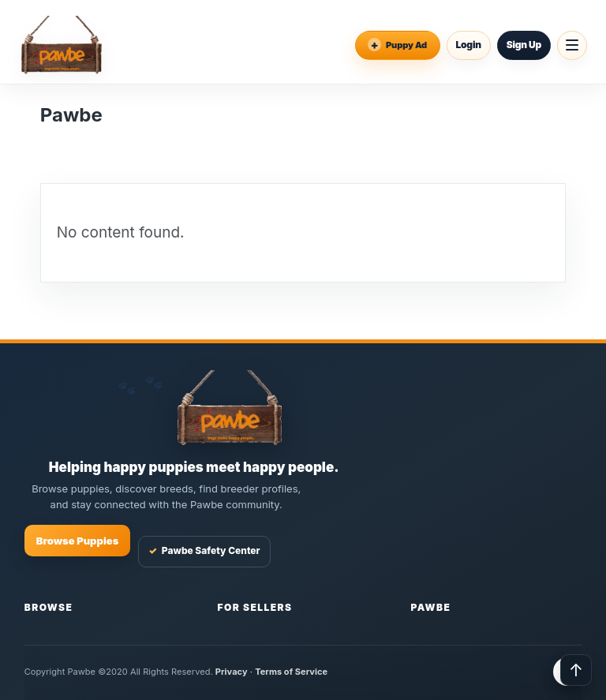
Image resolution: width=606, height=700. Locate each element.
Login (469, 45)
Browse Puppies (78, 541)
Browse (49, 607)
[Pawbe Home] (62, 45)
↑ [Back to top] (576, 670)
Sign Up (524, 45)
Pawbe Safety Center (204, 551)
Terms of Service (291, 672)
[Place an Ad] (398, 45)
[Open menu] (572, 45)
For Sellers (255, 607)
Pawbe (430, 607)
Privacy (232, 672)
